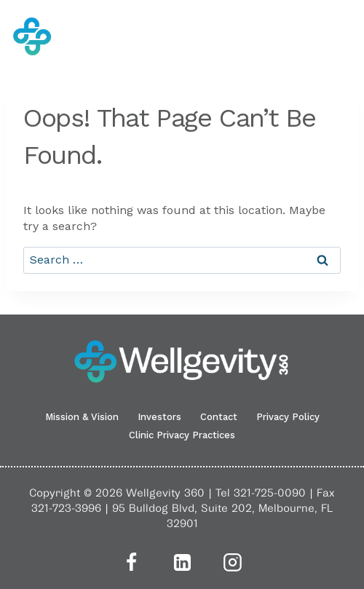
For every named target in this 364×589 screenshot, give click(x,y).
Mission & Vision (82, 417)
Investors (159, 417)
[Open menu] (343, 36)
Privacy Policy (288, 417)
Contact (219, 417)
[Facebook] (131, 562)
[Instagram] (233, 562)
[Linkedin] (182, 562)
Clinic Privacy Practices (182, 435)
